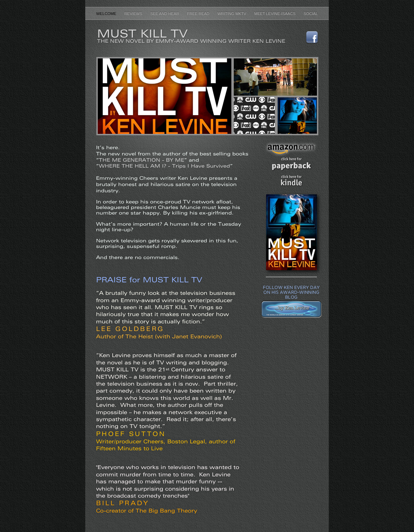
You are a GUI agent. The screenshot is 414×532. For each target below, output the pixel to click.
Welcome (107, 14)
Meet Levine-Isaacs (276, 14)
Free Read (199, 14)
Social (310, 14)
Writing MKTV (232, 14)
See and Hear (165, 14)
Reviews (134, 14)
